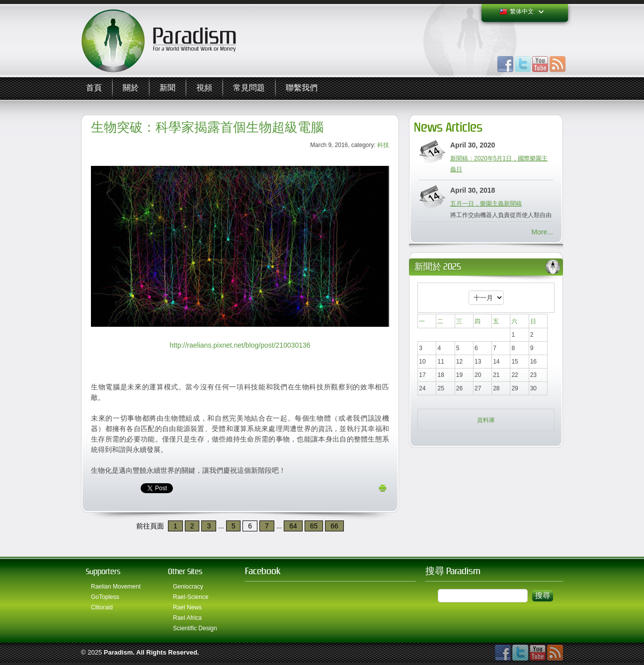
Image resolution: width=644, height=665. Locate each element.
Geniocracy (188, 587)
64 (293, 526)
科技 (383, 145)
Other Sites (185, 571)
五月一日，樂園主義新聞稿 (486, 204)
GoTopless (105, 597)
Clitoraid (102, 607)
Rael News (187, 607)
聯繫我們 (302, 88)
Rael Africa (187, 618)
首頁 (94, 88)
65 (314, 526)
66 (334, 526)
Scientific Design (195, 628)
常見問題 (249, 88)
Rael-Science (191, 597)
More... (542, 232)
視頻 (204, 88)
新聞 (167, 88)
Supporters (103, 571)
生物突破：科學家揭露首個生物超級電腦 (207, 127)
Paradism (119, 652)
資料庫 (486, 420)
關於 (131, 88)
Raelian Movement (116, 587)
